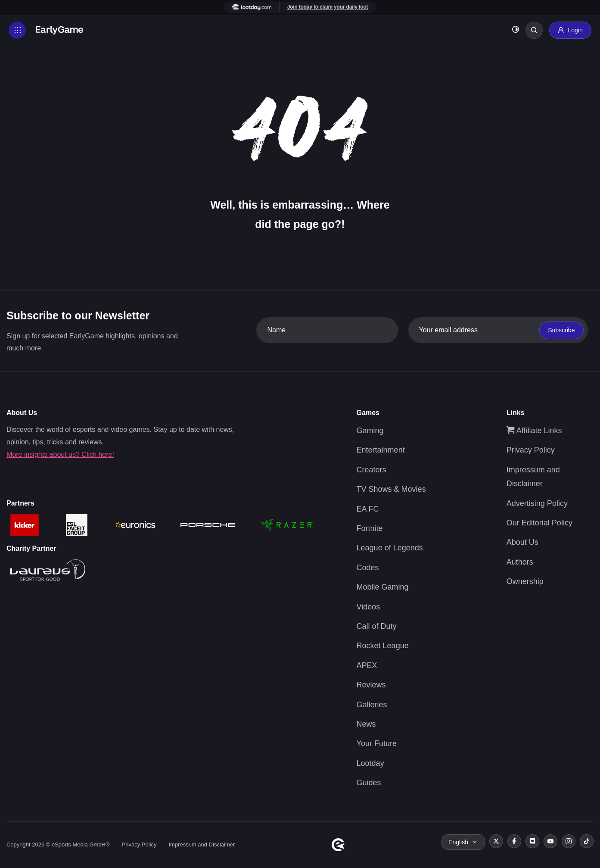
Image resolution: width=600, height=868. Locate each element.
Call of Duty (377, 626)
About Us (522, 542)
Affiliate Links (534, 431)
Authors (520, 562)
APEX (367, 665)
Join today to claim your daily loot (328, 7)
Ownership (525, 581)
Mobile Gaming (383, 587)
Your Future (377, 743)
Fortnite (370, 528)
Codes (368, 568)
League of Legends (390, 548)
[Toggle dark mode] (516, 30)
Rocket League (383, 646)
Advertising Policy (537, 503)
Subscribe (561, 330)
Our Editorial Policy (539, 523)
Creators (372, 470)
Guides (369, 783)
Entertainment (381, 450)
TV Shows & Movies (391, 489)
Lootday (370, 763)
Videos (368, 607)
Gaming (370, 431)
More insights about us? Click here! (60, 454)
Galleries (372, 705)
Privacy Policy (531, 450)
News (366, 724)
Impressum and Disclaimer (202, 845)
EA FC (368, 509)
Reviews (371, 685)
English (458, 842)
